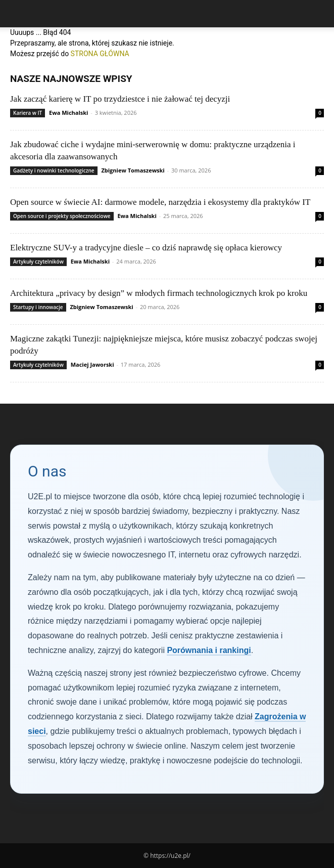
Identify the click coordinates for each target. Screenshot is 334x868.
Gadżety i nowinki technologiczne (54, 170)
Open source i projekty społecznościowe (62, 216)
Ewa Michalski (68, 113)
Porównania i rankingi (209, 650)
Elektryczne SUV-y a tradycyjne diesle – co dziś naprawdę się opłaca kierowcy (146, 248)
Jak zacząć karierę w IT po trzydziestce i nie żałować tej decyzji (120, 99)
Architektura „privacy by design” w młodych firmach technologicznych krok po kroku (159, 293)
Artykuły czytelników (38, 262)
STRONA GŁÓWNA (100, 54)
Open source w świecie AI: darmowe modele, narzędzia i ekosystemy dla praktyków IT (160, 202)
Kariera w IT (28, 113)
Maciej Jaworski (92, 364)
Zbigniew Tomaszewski (133, 170)
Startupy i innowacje (38, 307)
